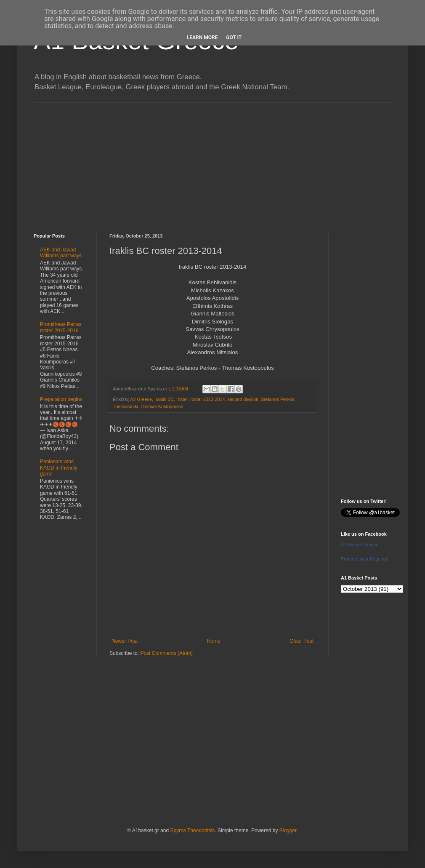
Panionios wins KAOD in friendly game (59, 468)
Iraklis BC (164, 399)
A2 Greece (141, 399)
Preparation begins (61, 399)
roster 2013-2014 (207, 399)
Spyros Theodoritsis (192, 831)
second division (243, 399)
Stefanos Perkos (278, 399)
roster (182, 399)
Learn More (202, 37)
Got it (234, 37)
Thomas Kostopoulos (162, 406)
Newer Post (125, 641)
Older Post (301, 641)
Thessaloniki (125, 406)
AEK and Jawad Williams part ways (61, 253)
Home (214, 641)
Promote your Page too (365, 559)
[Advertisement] (212, 162)
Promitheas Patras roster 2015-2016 (61, 327)
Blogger (288, 831)
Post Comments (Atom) (166, 653)
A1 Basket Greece (360, 545)
